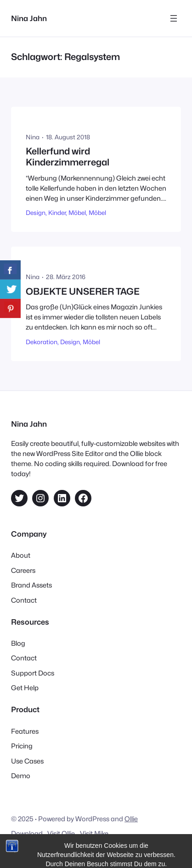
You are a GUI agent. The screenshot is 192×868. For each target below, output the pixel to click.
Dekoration (42, 342)
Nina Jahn (29, 18)
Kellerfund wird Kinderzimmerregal (68, 157)
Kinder (57, 213)
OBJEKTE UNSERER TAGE (83, 292)
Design (36, 213)
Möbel (77, 213)
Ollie (131, 819)
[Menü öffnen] (174, 18)
